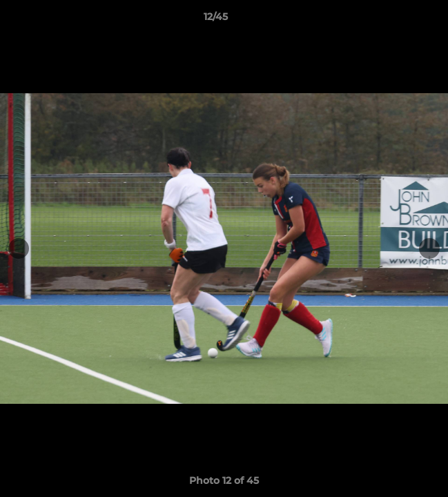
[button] (398, 20)
